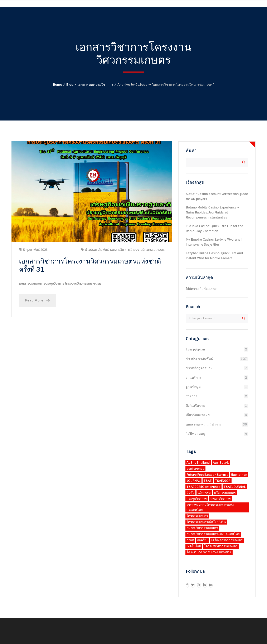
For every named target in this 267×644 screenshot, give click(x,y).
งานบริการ (194, 377)
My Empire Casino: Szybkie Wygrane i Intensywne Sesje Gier (214, 242)
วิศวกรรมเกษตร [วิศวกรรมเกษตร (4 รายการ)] (197, 516)
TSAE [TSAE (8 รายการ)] (208, 481)
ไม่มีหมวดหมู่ (196, 434)
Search (193, 307)
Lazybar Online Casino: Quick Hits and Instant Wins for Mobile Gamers (214, 255)
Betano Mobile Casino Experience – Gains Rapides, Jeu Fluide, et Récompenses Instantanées (213, 212)
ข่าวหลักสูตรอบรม (199, 368)
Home (58, 85)
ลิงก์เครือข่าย (195, 406)
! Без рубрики (195, 349)
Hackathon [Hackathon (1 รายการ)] (239, 475)
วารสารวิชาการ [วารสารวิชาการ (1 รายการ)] (220, 499)
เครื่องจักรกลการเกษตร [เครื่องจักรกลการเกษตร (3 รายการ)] (227, 540)
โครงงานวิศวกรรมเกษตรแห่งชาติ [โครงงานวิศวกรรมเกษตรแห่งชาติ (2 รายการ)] (209, 552)
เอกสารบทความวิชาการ (95, 85)
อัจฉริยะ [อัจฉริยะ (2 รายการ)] (203, 540)
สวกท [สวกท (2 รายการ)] (190, 540)
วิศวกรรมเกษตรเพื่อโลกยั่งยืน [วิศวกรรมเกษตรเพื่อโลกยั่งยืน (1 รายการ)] (206, 522)
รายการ (192, 396)
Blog (70, 85)
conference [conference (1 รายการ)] (195, 469)
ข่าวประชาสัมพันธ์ (97, 250)
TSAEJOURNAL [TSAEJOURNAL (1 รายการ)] (235, 487)
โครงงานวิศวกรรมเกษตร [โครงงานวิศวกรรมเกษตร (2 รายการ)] (221, 546)
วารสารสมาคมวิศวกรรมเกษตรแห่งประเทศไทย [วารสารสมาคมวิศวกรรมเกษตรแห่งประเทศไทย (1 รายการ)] (210, 507)
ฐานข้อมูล (193, 387)
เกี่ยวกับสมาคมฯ (198, 415)
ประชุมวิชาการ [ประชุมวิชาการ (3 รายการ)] (197, 499)
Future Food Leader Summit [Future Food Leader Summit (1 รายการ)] (207, 475)
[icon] (187, 585)
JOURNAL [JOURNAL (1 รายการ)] (193, 481)
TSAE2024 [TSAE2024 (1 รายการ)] (223, 481)
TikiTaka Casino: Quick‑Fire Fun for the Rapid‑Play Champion (215, 228)
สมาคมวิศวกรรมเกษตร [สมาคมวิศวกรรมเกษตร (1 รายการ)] (202, 528)
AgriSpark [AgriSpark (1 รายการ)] (221, 463)
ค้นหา (191, 151)
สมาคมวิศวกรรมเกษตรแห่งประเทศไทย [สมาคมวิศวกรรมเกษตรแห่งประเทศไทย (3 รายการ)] (213, 534)
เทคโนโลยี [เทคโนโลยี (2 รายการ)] (194, 546)
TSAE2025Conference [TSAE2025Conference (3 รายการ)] (203, 487)
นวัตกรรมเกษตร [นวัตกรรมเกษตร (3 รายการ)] (225, 493)
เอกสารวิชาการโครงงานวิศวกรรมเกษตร (137, 250)
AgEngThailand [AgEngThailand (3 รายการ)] (198, 463)
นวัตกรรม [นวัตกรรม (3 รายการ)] (204, 493)
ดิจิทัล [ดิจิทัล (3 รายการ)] (190, 493)
